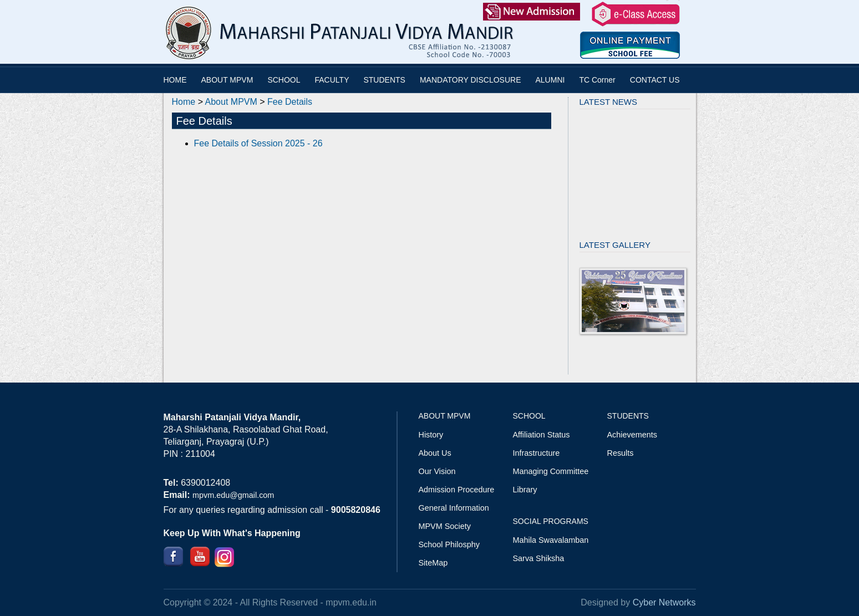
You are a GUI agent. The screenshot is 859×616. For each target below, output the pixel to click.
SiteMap (433, 563)
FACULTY (332, 80)
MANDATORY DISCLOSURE (471, 80)
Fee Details (290, 102)
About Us (435, 453)
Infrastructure (537, 453)
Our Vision (437, 471)
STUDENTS (384, 80)
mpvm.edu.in (351, 602)
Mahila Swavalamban (551, 540)
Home (184, 102)
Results (621, 453)
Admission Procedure (457, 490)
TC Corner (597, 80)
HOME (175, 80)
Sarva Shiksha (539, 558)
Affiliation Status (542, 435)
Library (525, 490)
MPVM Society (445, 526)
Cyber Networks (664, 602)
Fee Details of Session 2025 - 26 (258, 143)
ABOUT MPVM (227, 80)
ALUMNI (550, 80)
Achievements (632, 435)
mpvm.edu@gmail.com (233, 495)
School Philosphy (449, 544)
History (431, 435)
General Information (454, 508)
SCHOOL (284, 80)
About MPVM (231, 102)
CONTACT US (655, 80)
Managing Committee (551, 471)
